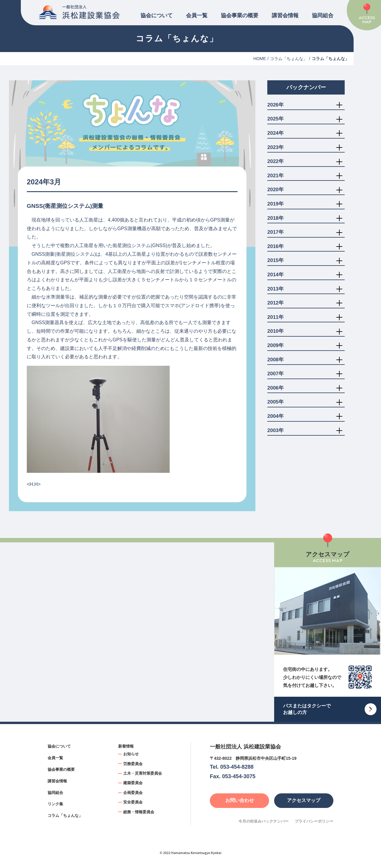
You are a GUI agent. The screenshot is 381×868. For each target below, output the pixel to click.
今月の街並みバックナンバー (264, 821)
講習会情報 (285, 15)
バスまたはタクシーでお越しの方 (307, 709)
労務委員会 (133, 764)
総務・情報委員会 (139, 812)
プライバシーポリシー (314, 821)
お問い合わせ (240, 800)
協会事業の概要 (240, 15)
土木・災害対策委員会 (143, 773)
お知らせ (131, 754)
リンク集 (55, 804)
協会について (157, 15)
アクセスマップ (304, 800)
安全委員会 (133, 802)
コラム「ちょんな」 (289, 59)
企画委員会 (133, 793)
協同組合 (323, 15)
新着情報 (126, 746)
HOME (260, 59)
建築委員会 (133, 783)
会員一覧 (197, 15)
